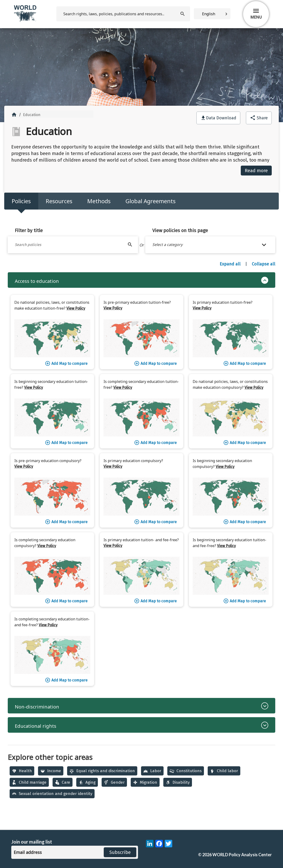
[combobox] (212, 14)
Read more (256, 171)
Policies (21, 201)
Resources (59, 201)
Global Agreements (151, 201)
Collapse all (264, 264)
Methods (99, 201)
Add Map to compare (66, 363)
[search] (123, 14)
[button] (210, 245)
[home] (26, 21)
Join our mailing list (32, 842)
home (14, 115)
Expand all (230, 264)
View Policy (76, 308)
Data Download (221, 118)
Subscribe (120, 852)
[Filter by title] (73, 245)
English (209, 14)
